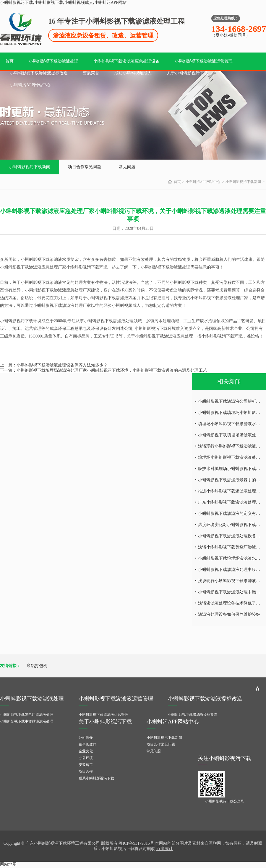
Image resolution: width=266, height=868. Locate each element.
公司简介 (86, 738)
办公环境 (86, 758)
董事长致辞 (87, 744)
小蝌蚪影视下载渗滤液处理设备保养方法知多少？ (62, 365)
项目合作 (86, 772)
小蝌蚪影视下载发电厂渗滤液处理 (27, 715)
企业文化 (86, 751)
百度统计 (165, 849)
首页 (9, 61)
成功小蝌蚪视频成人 (133, 73)
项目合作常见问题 (85, 167)
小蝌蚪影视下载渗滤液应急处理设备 (126, 61)
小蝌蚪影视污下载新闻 (30, 167)
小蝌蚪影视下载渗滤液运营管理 (204, 61)
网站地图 (8, 864)
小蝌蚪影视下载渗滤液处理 (53, 61)
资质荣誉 (91, 73)
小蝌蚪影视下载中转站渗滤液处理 (27, 721)
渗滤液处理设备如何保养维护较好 (229, 614)
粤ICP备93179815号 (136, 843)
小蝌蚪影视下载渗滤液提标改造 (39, 73)
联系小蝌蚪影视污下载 (96, 778)
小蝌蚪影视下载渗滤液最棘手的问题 (231, 480)
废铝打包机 (37, 666)
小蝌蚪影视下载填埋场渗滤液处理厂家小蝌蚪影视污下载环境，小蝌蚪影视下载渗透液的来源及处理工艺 (112, 370)
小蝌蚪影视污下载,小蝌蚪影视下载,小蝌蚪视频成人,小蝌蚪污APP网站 (63, 3)
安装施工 (86, 765)
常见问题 (127, 167)
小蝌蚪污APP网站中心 (30, 85)
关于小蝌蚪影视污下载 (187, 73)
